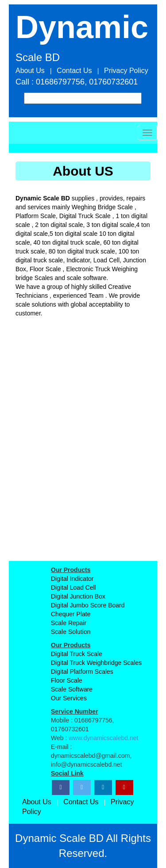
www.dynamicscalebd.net (103, 738)
